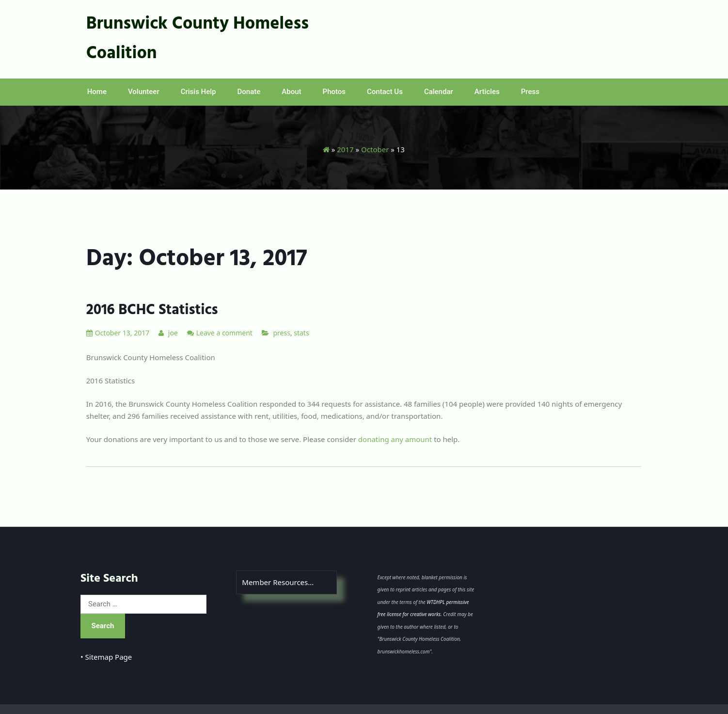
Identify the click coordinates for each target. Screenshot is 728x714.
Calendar (439, 92)
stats (301, 333)
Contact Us (385, 92)
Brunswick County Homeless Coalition (198, 39)
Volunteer (144, 92)
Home (97, 92)
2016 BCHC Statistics (152, 310)
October (375, 149)
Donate (249, 92)
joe (168, 333)
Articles (487, 92)
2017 (345, 149)
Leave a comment (224, 333)
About (291, 92)
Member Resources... (278, 582)
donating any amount (395, 439)
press (281, 333)
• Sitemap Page (106, 657)
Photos (334, 92)
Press (530, 92)
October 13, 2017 (118, 333)
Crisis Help (198, 92)
